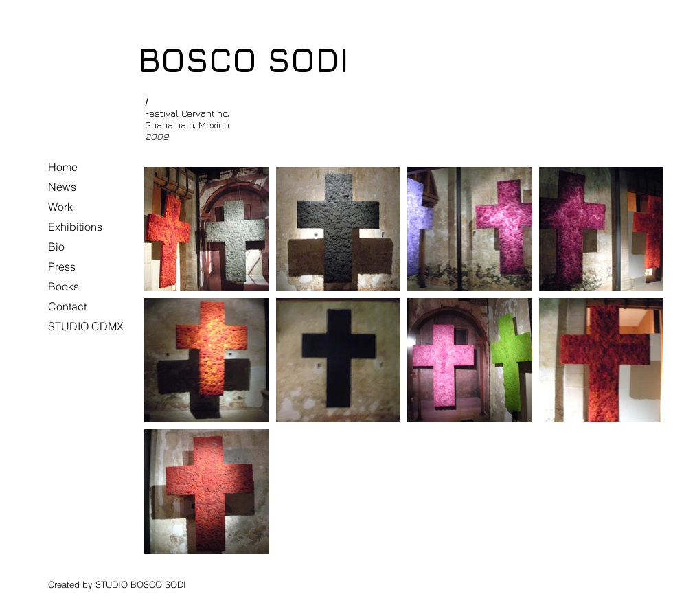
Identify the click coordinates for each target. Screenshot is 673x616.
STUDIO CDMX (86, 326)
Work (60, 207)
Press (62, 266)
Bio (56, 247)
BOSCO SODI (243, 60)
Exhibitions (75, 227)
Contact (67, 306)
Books (64, 286)
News (62, 187)
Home (63, 167)
